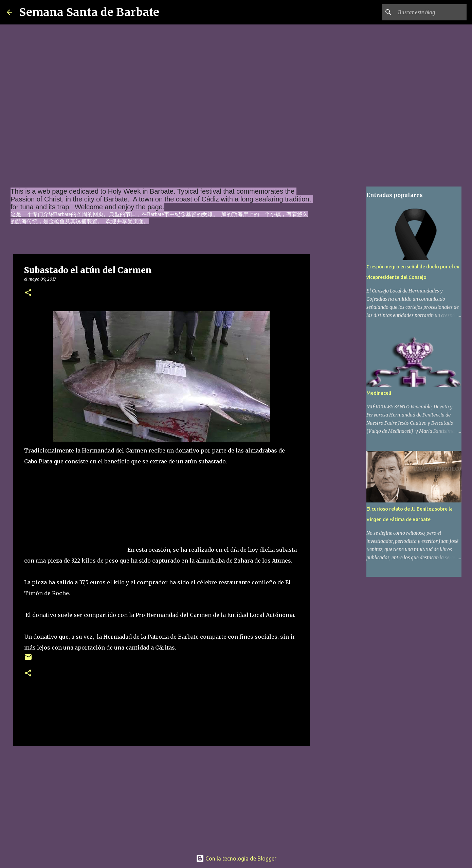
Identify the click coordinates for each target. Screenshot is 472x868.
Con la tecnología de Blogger (236, 858)
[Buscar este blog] (431, 12)
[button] (28, 293)
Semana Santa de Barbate (89, 12)
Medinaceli (379, 393)
